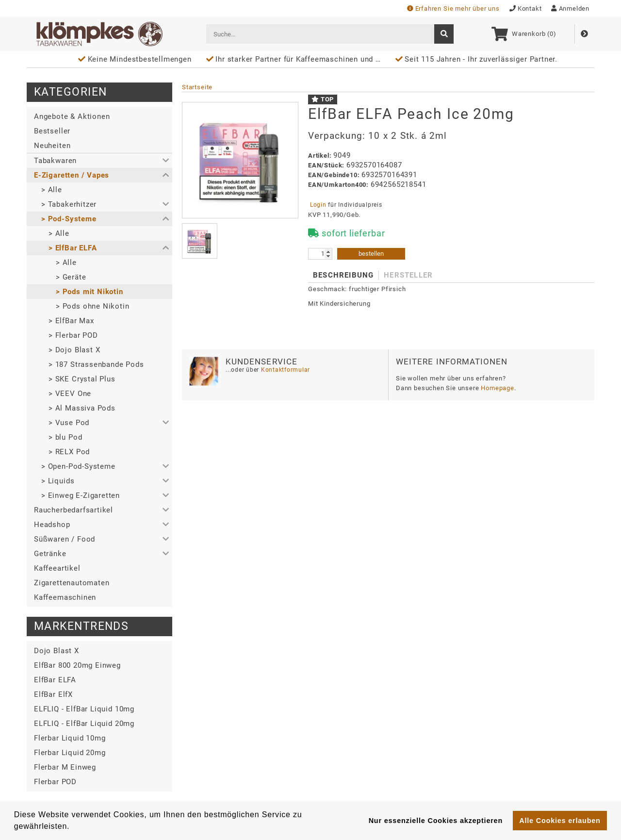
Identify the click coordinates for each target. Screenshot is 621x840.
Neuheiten (52, 146)
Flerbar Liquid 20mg (70, 753)
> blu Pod (65, 437)
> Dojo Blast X (74, 350)
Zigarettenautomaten (72, 583)
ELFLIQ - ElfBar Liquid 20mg (84, 724)
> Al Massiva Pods (82, 408)
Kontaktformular (285, 370)
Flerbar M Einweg (65, 767)
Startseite (197, 87)
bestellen (371, 254)
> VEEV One (70, 394)
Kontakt (526, 8)
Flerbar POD (55, 782)
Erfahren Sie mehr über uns (453, 8)
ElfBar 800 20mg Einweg (77, 665)
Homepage (498, 388)
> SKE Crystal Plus (82, 379)
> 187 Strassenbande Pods (96, 364)
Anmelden (570, 8)
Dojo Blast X (57, 651)
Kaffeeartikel (57, 568)
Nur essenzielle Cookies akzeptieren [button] (436, 821)
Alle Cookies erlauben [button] (560, 821)
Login (318, 205)
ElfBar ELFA (55, 680)
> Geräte (71, 277)
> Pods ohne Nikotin (92, 306)
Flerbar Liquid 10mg (70, 738)
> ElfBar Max (71, 321)
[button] (99, 161)
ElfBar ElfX (53, 694)
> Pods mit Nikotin (90, 292)
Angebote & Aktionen (72, 116)
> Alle (52, 190)
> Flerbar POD (73, 335)
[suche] (444, 34)
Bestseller (52, 131)
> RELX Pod (69, 452)
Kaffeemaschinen (65, 597)
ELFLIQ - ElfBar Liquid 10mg (84, 709)
